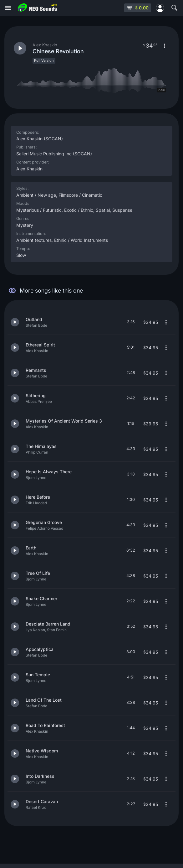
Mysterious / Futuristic (39, 210)
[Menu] (8, 8)
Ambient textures (34, 240)
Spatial (103, 210)
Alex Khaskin (29, 169)
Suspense (122, 210)
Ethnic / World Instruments (81, 240)
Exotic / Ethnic (79, 210)
